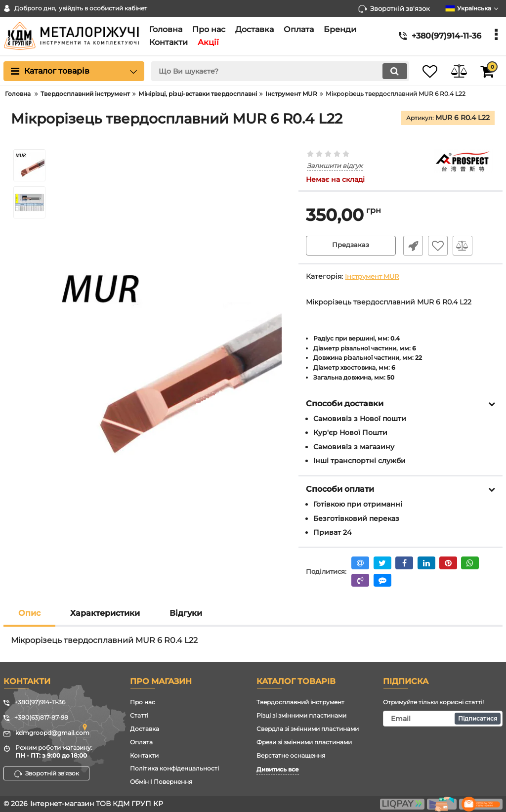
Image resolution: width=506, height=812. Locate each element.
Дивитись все (278, 769)
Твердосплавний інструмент (300, 702)
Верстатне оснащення (291, 755)
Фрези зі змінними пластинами (304, 742)
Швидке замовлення (411, 246)
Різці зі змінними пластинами (301, 715)
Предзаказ (351, 246)
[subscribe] (443, 719)
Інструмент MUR (375, 277)
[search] (272, 71)
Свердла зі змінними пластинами (308, 729)
